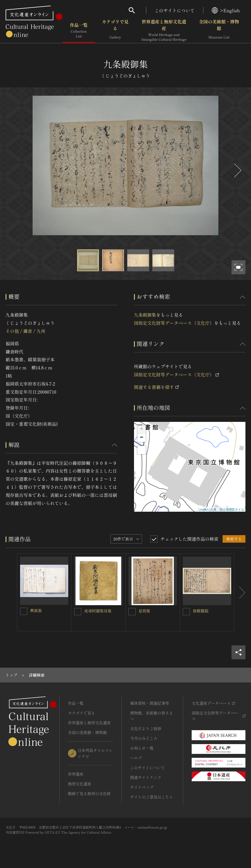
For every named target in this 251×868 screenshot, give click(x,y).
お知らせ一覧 (142, 748)
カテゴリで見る (115, 30)
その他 (12, 331)
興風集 (36, 610)
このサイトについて (175, 10)
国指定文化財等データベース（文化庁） (174, 323)
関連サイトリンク (146, 777)
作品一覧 (79, 30)
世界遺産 (76, 774)
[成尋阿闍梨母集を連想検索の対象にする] (78, 612)
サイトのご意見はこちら (152, 797)
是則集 (144, 611)
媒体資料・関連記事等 (150, 703)
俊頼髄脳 (201, 611)
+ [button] (141, 429)
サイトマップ (142, 787)
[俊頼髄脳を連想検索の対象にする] (186, 612)
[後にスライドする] (237, 170)
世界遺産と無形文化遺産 (164, 30)
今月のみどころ (144, 738)
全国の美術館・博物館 (219, 30)
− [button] (141, 438)
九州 (41, 331)
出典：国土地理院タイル (227, 509)
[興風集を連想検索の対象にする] (24, 611)
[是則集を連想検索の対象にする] (132, 612)
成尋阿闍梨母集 (98, 611)
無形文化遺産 (80, 784)
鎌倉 (28, 331)
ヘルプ (136, 758)
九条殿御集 (145, 315)
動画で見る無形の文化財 (89, 794)
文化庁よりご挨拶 (146, 728)
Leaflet (203, 509)
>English (226, 10)
